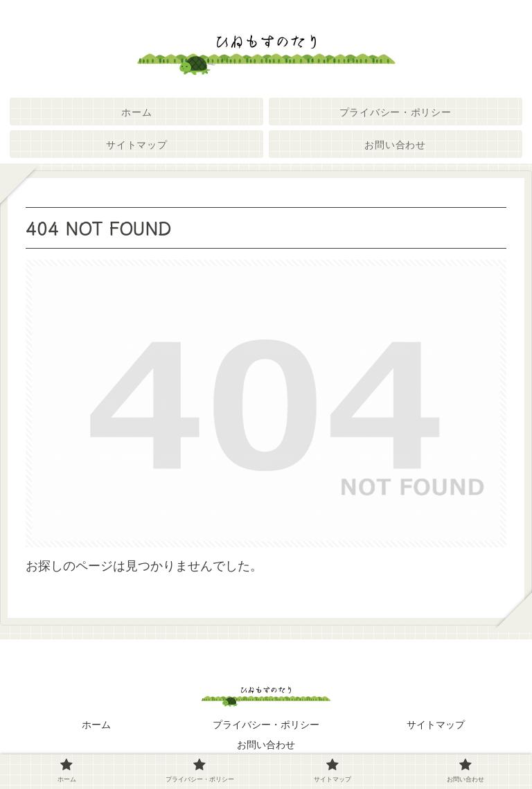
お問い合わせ (266, 745)
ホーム (96, 725)
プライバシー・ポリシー (266, 725)
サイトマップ (436, 725)
